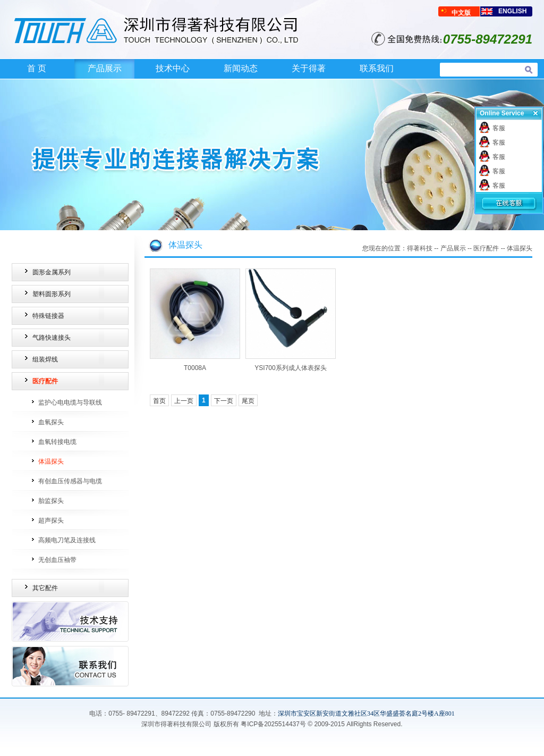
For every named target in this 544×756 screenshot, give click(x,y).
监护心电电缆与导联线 (70, 402)
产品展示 (105, 68)
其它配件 (45, 588)
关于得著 (309, 68)
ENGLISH (512, 11)
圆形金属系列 (52, 272)
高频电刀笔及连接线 (67, 540)
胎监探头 (51, 501)
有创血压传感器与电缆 (70, 481)
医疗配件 (45, 381)
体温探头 (51, 461)
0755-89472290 (233, 713)
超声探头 (51, 520)
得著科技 (420, 248)
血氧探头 (51, 422)
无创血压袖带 (57, 560)
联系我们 (377, 68)
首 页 (37, 68)
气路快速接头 (52, 338)
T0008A (195, 368)
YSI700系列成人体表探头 (290, 368)
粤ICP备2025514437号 (273, 724)
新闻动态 (241, 68)
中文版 (461, 13)
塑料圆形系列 (52, 294)
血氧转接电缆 (57, 442)
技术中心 (173, 68)
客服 (499, 128)
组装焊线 (45, 359)
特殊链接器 (48, 316)
